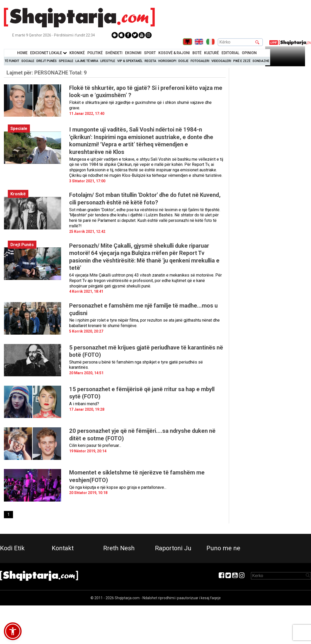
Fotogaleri (200, 61)
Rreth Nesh (119, 548)
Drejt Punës (47, 61)
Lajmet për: (47, 73)
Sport (150, 53)
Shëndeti (114, 53)
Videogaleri (221, 61)
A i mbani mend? (84, 404)
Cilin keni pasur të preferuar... (95, 445)
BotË (197, 53)
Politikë (95, 53)
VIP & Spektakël (130, 61)
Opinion (249, 53)
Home (22, 53)
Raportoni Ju (173, 548)
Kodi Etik (12, 548)
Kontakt (63, 548)
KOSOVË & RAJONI (174, 53)
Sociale (28, 61)
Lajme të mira (87, 61)
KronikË (77, 53)
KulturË (212, 53)
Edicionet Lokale (48, 53)
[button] (13, 631)
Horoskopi (167, 61)
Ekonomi (133, 53)
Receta (150, 61)
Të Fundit (12, 61)
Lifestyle (108, 61)
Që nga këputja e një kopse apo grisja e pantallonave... (118, 487)
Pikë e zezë (242, 61)
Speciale (66, 61)
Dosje (183, 61)
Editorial (230, 53)
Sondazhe (261, 61)
